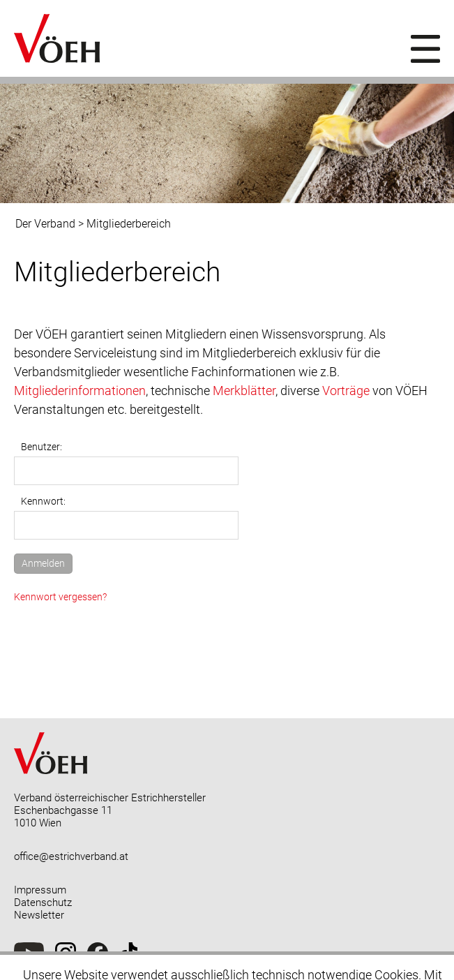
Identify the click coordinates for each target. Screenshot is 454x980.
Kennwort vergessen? (60, 597)
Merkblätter (244, 391)
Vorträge (346, 391)
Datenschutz (43, 903)
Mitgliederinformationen (80, 391)
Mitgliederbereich (129, 224)
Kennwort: (43, 502)
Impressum (40, 890)
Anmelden (43, 564)
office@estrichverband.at (71, 856)
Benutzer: (41, 447)
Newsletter (39, 915)
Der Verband (45, 224)
